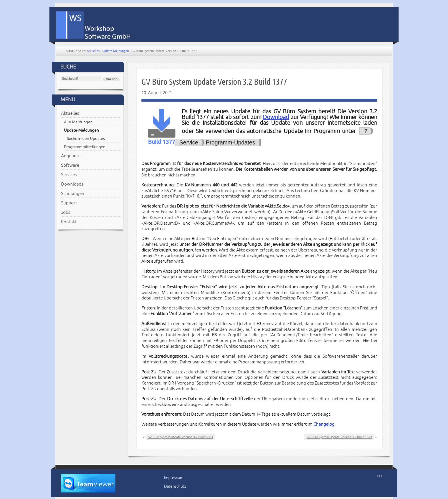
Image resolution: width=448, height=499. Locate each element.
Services (69, 175)
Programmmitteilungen (85, 147)
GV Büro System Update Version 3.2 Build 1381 (180, 437)
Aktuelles (93, 51)
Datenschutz (175, 486)
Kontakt (69, 222)
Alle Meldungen (78, 122)
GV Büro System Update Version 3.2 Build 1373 (339, 437)
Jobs (66, 212)
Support (69, 203)
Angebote (71, 156)
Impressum (174, 478)
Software (70, 165)
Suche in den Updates (86, 139)
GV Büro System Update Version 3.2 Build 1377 (214, 82)
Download (276, 117)
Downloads (72, 184)
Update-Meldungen (116, 51)
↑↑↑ (380, 476)
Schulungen (73, 194)
